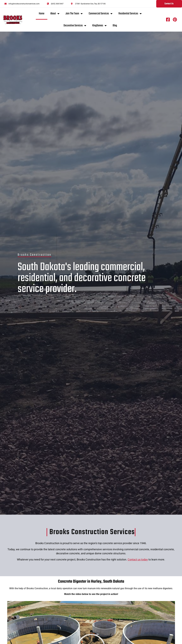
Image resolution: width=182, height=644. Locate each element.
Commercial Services (101, 14)
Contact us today (138, 559)
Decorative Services (75, 26)
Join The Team (74, 14)
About (55, 14)
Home (42, 14)
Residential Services (130, 14)
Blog (115, 26)
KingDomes (99, 26)
